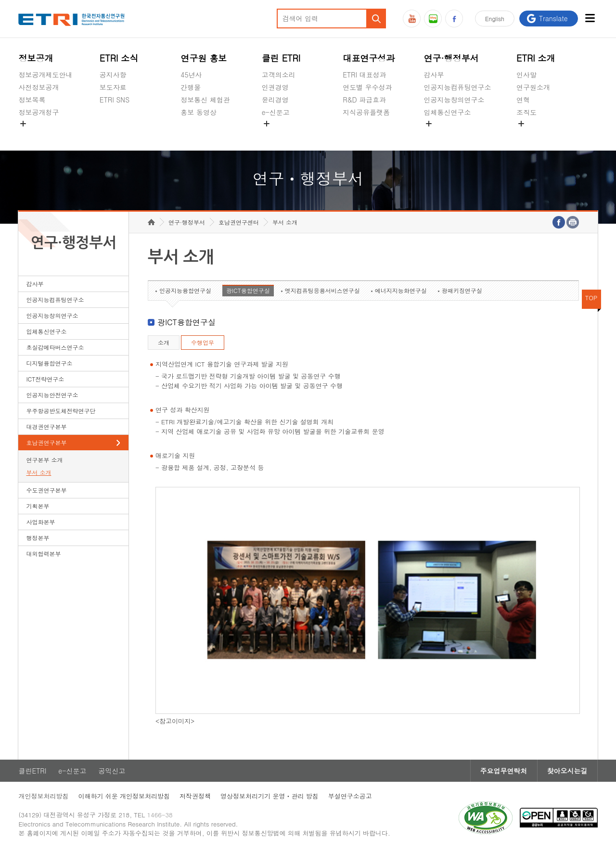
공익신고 (275, 135)
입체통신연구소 (448, 112)
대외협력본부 (43, 553)
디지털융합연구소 (49, 363)
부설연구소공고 (350, 796)
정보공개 (36, 58)
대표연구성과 (369, 58)
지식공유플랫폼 (366, 112)
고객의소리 (279, 75)
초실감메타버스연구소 (458, 135)
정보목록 (32, 100)
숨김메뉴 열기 (23, 124)
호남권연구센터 (239, 222)
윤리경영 (275, 100)
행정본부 (38, 538)
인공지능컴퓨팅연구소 (458, 87)
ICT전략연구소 (45, 379)
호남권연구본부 (46, 442)
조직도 (526, 112)
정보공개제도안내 (45, 75)
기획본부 (38, 506)
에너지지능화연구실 (401, 290)
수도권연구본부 (46, 490)
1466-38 (160, 815)
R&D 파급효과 (364, 100)
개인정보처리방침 (43, 796)
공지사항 (113, 75)
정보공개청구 (38, 112)
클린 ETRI (281, 58)
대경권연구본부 (46, 426)
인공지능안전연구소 (52, 395)
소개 (164, 342)
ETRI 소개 (536, 58)
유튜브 (412, 19)
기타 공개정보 (538, 135)
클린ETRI (32, 771)
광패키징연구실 (462, 290)
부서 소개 (38, 472)
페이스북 (454, 19)
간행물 (191, 87)
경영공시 (32, 135)
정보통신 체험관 (205, 100)
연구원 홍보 (204, 58)
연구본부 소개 (44, 460)
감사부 (434, 75)
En (495, 19)
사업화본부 (40, 522)
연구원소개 (533, 87)
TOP (591, 298)
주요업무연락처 (504, 771)
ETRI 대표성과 (365, 75)
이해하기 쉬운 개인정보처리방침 (124, 796)
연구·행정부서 (451, 58)
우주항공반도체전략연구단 (61, 411)
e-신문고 (276, 112)
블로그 (433, 19)
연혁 (523, 100)
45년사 (191, 75)
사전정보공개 (38, 87)
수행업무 (203, 342)
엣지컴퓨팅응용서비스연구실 (322, 290)
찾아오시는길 (567, 771)
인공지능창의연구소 (454, 100)
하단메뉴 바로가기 (0, 0)
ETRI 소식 (119, 58)
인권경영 (275, 87)
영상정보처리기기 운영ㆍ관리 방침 (269, 796)
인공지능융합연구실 (185, 290)
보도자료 (113, 87)
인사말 (526, 75)
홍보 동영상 (199, 112)
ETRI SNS (115, 100)
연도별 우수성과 (367, 87)
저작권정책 (195, 796)
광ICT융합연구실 (248, 290)
